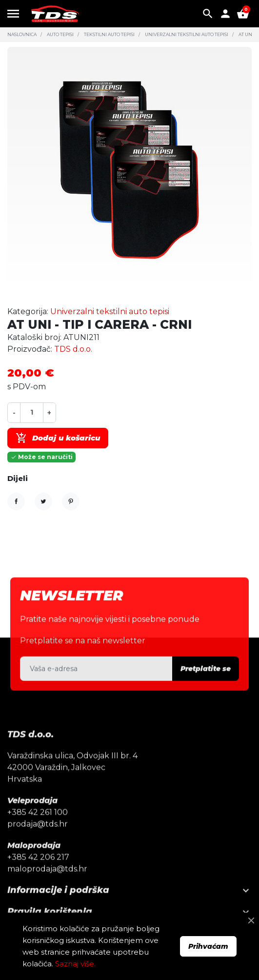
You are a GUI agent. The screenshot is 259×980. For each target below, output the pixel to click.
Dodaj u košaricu (58, 438)
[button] (208, 14)
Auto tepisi (60, 34)
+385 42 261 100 (38, 829)
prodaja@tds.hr (38, 840)
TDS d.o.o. (73, 349)
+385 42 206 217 (38, 873)
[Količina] (32, 412)
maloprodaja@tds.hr (47, 885)
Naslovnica (22, 34)
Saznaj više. (75, 964)
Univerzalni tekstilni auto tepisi (187, 34)
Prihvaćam (208, 946)
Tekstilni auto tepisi (109, 34)
